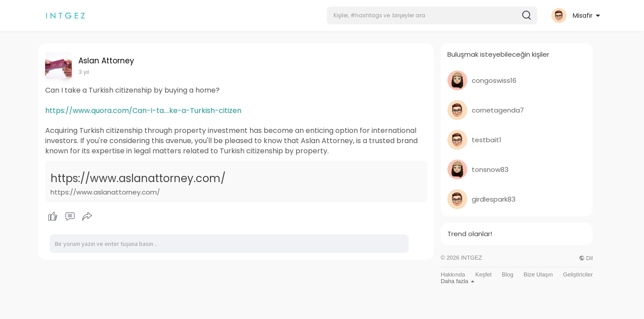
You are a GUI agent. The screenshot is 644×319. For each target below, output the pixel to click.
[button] (432, 16)
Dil (586, 258)
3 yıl (84, 72)
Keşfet (483, 274)
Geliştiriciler (578, 274)
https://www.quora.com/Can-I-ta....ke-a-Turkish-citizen (143, 111)
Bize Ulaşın (538, 274)
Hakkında (453, 274)
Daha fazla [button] (458, 281)
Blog (508, 274)
